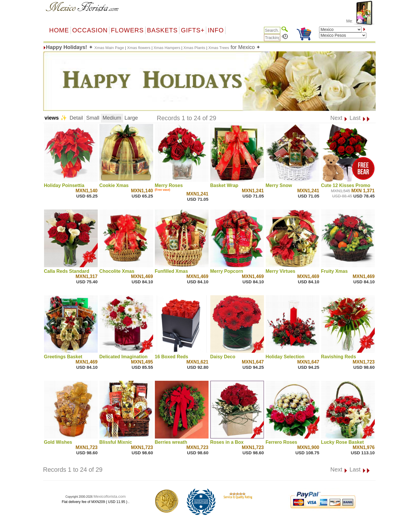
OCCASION (90, 30)
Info (216, 30)
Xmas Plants (194, 48)
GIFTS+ (193, 30)
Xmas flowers (139, 48)
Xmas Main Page (110, 48)
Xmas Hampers (167, 48)
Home (59, 30)
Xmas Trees (219, 48)
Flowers (127, 30)
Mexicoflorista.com (109, 496)
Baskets (162, 30)
